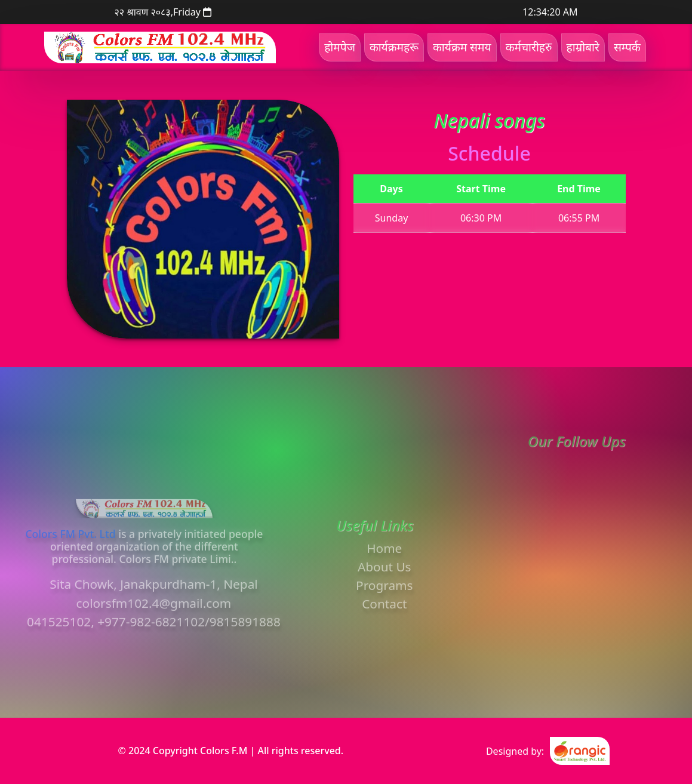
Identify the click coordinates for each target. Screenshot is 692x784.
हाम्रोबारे (583, 47)
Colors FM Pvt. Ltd (70, 561)
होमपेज (340, 47)
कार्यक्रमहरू (394, 47)
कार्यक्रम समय (462, 47)
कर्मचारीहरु (529, 47)
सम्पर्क (627, 47)
